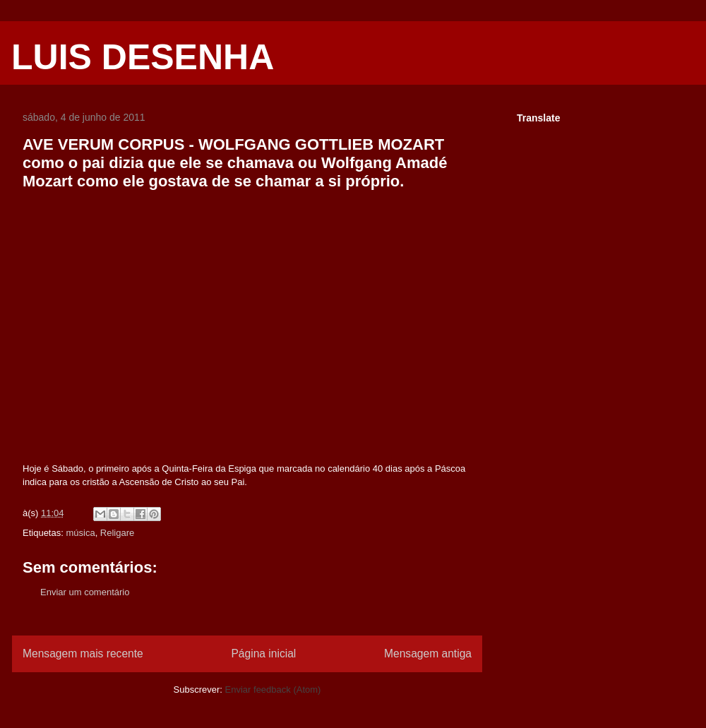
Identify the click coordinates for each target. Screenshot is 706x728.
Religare (117, 533)
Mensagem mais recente (83, 654)
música (80, 533)
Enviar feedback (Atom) (273, 690)
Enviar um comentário (85, 592)
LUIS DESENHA (143, 57)
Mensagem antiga (428, 654)
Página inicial (263, 654)
